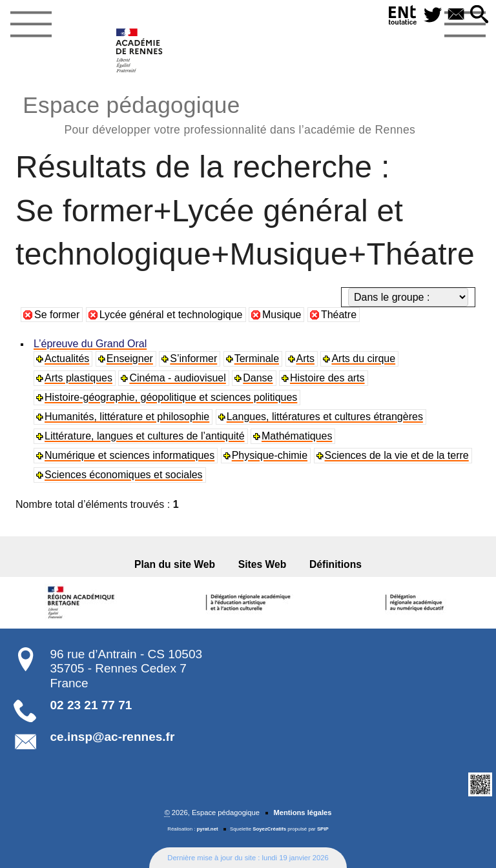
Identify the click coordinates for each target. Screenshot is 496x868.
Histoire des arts (327, 378)
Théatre (339, 315)
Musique (282, 315)
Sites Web (263, 564)
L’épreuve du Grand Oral (90, 344)
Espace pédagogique (219, 113)
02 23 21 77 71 (91, 705)
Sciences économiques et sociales (124, 475)
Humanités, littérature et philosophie (127, 417)
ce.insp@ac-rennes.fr (113, 737)
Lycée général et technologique (171, 315)
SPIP (323, 829)
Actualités (67, 358)
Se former (57, 315)
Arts (305, 358)
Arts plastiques (78, 378)
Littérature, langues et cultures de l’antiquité (145, 436)
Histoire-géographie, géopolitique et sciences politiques (171, 397)
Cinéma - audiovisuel (177, 378)
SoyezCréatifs (269, 829)
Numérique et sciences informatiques (129, 455)
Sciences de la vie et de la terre (397, 455)
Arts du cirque (363, 358)
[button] (479, 15)
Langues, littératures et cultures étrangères (325, 417)
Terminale (257, 358)
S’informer (193, 358)
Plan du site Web (175, 564)
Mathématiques (297, 436)
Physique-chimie (270, 455)
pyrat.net (208, 829)
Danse (258, 378)
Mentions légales (302, 812)
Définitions (336, 564)
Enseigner (130, 358)
